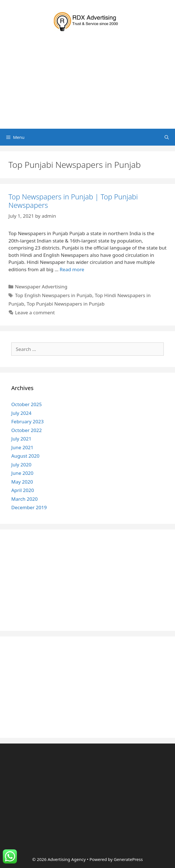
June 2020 (22, 473)
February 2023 (27, 421)
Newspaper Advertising (41, 287)
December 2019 (29, 507)
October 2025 (26, 404)
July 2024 (21, 413)
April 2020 (23, 490)
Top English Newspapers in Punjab (54, 295)
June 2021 (22, 447)
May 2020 (22, 482)
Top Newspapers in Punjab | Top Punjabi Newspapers (73, 201)
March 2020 (25, 499)
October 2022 (26, 430)
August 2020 (25, 456)
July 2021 (21, 439)
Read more (72, 269)
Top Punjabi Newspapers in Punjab (66, 304)
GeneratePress (128, 859)
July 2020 (21, 465)
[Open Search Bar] (167, 137)
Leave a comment (35, 312)
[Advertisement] (87, 86)
